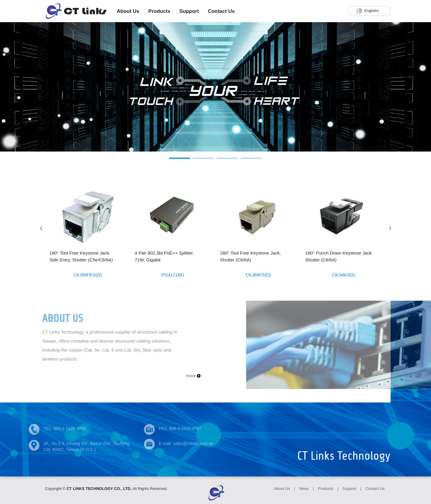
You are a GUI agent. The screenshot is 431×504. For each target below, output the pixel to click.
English (371, 11)
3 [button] (227, 161)
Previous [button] (41, 228)
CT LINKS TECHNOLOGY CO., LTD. (76, 11)
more (191, 376)
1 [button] (180, 161)
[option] (215, 87)
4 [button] (251, 161)
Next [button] (390, 228)
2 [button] (204, 161)
